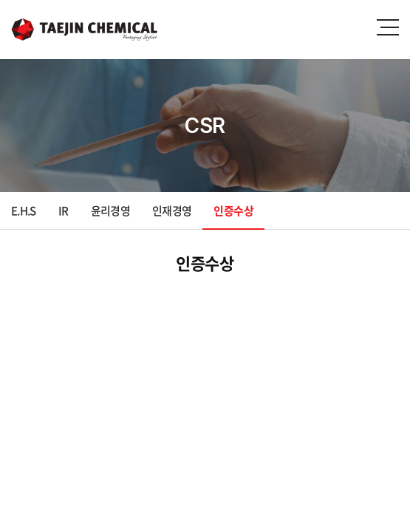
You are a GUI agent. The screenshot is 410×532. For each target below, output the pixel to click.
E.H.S (24, 211)
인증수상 (233, 211)
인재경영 (172, 211)
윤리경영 (110, 211)
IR (64, 211)
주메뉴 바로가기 (0, 0)
